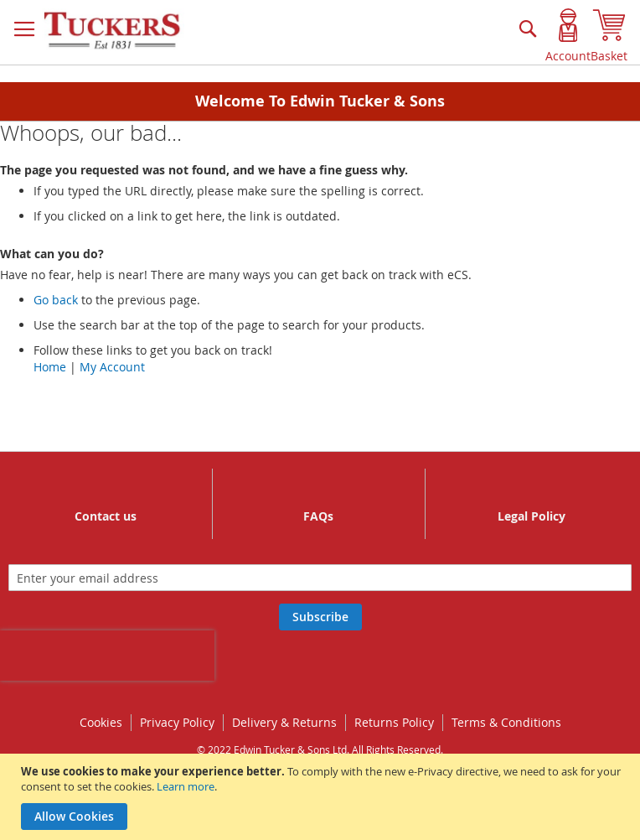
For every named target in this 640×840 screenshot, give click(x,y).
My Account (112, 367)
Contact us (106, 516)
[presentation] (107, 656)
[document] (322, 797)
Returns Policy (394, 722)
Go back (56, 300)
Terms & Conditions (506, 722)
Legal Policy (532, 516)
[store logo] (113, 31)
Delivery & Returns (284, 722)
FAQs (318, 516)
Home (50, 367)
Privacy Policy (177, 722)
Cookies (101, 722)
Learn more (186, 786)
